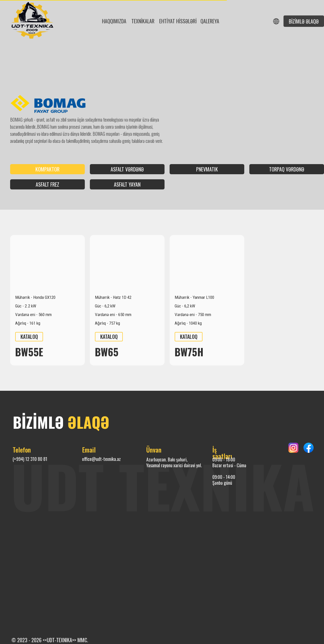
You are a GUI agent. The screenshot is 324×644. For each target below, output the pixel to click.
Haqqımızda (114, 21)
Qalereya (210, 21)
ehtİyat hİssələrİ (178, 21)
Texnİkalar (143, 21)
